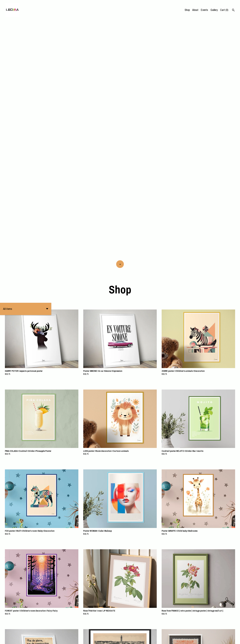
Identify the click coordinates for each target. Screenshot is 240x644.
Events (204, 10)
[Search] (233, 10)
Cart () (224, 10)
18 (137, 631)
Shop (187, 10)
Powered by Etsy (38, 639)
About (195, 10)
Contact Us (226, 639)
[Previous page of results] (99, 631)
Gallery (214, 10)
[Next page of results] (141, 631)
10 (126, 631)
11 (130, 631)
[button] (26, 69)
